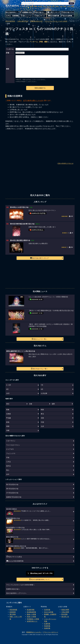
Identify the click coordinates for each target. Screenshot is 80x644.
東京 (8, 404)
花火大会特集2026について (39, 579)
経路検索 (13, 612)
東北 (45, 6)
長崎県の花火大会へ (13, 589)
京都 (31, 404)
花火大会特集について (68, 16)
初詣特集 (47, 626)
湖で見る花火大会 (12, 489)
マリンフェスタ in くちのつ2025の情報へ (20, 585)
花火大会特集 (49, 612)
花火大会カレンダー (40, 12)
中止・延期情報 (12, 16)
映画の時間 (65, 610)
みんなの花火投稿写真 (15, 561)
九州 (69, 6)
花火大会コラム (68, 12)
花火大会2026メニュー (12, 12)
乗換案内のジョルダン (34, 632)
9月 (42, 389)
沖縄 (72, 6)
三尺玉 (9, 462)
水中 (8, 474)
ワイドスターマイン (13, 445)
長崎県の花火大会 (36, 21)
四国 (65, 6)
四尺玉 (9, 466)
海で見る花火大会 (12, 484)
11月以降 (44, 393)
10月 (8, 393)
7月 (42, 385)
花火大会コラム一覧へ (39, 369)
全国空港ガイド (32, 621)
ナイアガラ (10, 449)
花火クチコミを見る (14, 557)
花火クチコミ (40, 16)
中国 (61, 6)
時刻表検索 (13, 610)
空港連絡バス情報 (33, 619)
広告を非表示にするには (65, 163)
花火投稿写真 (54, 16)
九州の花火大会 (23, 21)
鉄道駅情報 (31, 610)
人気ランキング (54, 12)
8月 (7, 389)
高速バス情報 (31, 617)
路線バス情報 (31, 614)
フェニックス (11, 453)
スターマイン (11, 441)
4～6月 (9, 385)
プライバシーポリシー (51, 632)
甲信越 (49, 6)
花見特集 (47, 610)
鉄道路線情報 (31, 612)
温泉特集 (47, 628)
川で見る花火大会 (12, 493)
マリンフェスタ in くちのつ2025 (56, 21)
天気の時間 (65, 612)
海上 (8, 470)
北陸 (54, 6)
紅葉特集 (47, 624)
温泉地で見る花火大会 (14, 497)
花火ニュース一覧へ (39, 339)
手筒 (8, 458)
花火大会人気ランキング (39, 258)
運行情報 (13, 614)
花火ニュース (26, 16)
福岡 (53, 404)
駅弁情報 (64, 614)
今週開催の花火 (26, 12)
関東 (32, 6)
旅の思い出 (65, 617)
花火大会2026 (12, 6)
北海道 (40, 6)
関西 (35, 6)
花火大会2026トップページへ (16, 593)
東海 (57, 6)
